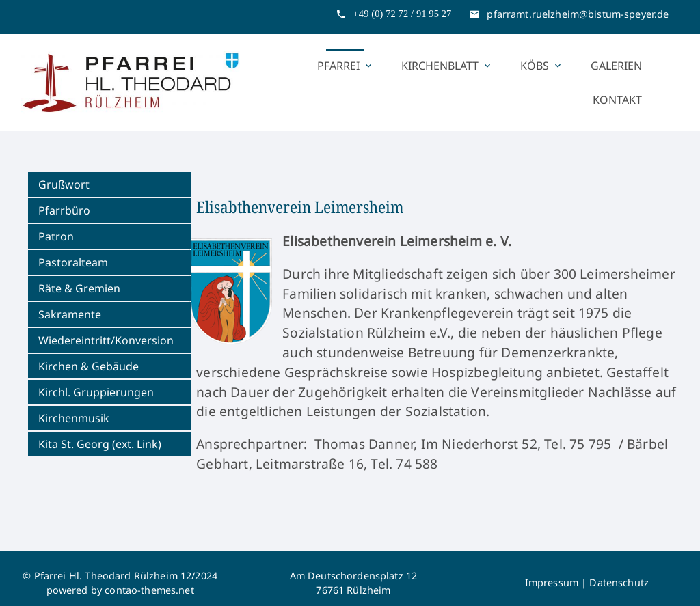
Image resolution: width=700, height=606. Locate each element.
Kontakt (617, 100)
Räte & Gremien (79, 288)
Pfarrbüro (64, 210)
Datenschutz (619, 582)
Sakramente (70, 314)
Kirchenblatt (447, 66)
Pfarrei (346, 66)
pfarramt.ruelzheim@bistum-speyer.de (578, 14)
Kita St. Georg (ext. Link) (100, 444)
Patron (56, 236)
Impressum (552, 582)
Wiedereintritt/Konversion (106, 340)
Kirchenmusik (74, 418)
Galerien (616, 66)
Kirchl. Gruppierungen (96, 392)
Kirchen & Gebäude (89, 366)
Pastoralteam (73, 262)
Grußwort (64, 184)
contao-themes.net (149, 590)
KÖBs (542, 66)
